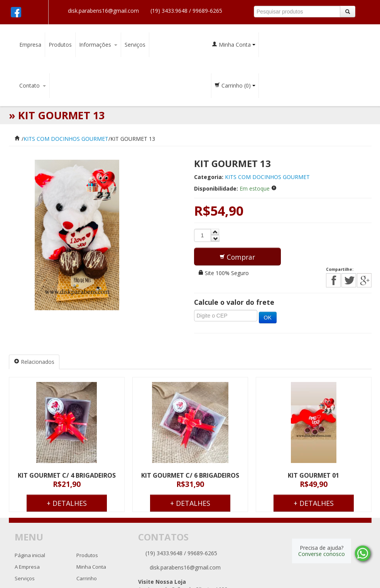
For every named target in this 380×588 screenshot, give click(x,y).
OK (268, 318)
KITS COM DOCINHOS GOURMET (66, 139)
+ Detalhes (67, 503)
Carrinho (235, 85)
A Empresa (27, 567)
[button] (237, 257)
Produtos (60, 45)
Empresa (30, 45)
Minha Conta (234, 45)
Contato (33, 85)
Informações (98, 45)
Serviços (135, 45)
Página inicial (30, 555)
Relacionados (34, 362)
